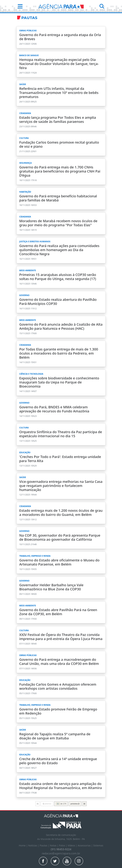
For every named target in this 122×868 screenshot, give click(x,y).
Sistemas (98, 845)
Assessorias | (85, 845)
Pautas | (45, 845)
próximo (75, 804)
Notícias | (34, 845)
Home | (23, 845)
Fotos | (63, 845)
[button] (19, 6)
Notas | (55, 845)
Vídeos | (73, 845)
